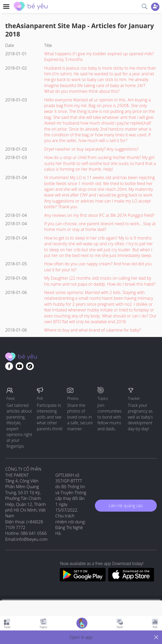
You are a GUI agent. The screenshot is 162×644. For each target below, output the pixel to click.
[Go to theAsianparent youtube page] (20, 366)
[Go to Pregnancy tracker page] (82, 624)
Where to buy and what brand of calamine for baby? (93, 330)
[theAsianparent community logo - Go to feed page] (31, 7)
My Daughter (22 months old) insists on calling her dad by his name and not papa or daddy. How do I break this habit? (100, 281)
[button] (81, 637)
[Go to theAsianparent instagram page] (30, 366)
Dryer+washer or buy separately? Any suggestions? (91, 149)
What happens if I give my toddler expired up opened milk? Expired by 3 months (99, 57)
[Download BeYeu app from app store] (131, 580)
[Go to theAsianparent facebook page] (9, 366)
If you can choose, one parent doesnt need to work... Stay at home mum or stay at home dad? (100, 226)
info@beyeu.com (32, 539)
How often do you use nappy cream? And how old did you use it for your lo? (98, 267)
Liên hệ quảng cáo (126, 506)
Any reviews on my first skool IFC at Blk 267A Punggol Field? (99, 215)
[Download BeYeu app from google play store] (83, 580)
